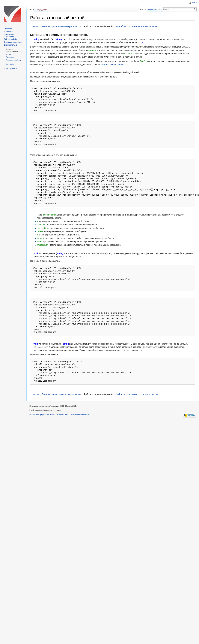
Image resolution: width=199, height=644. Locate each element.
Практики (10, 57)
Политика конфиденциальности (42, 415)
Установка (8, 31)
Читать (143, 10)
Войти (194, 3)
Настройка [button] (10, 64)
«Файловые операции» (112, 65)
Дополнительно (11, 45)
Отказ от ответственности (80, 415)
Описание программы (13, 42)
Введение (8, 28)
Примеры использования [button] (12, 50)
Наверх (35, 26)
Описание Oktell (62, 415)
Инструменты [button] (11, 68)
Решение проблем (14, 60)
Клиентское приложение (9, 35)
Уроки (8, 54)
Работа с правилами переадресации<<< (62, 26)
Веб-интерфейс (11, 39)
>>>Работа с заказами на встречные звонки (137, 26)
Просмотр (153, 10)
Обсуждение (41, 10)
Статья (31, 10)
